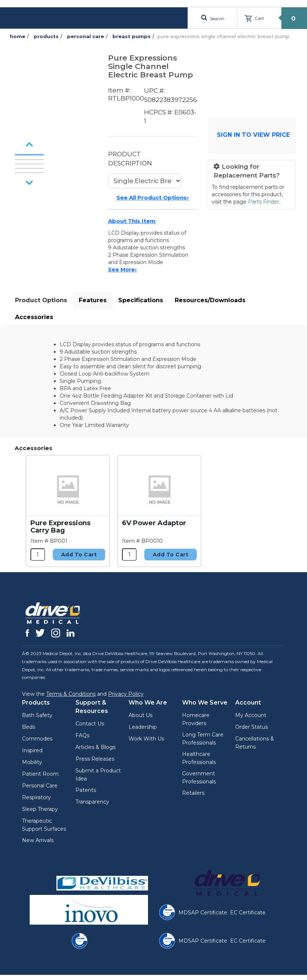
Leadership (143, 727)
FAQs (82, 735)
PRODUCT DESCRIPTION (130, 158)
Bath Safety (37, 715)
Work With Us (146, 739)
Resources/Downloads (210, 300)
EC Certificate (248, 913)
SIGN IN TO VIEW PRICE (253, 135)
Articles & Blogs (95, 747)
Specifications (141, 300)
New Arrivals (38, 840)
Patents (86, 790)
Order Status (251, 727)
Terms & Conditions (71, 694)
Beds (29, 727)
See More (122, 270)
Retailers (193, 793)
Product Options (41, 300)
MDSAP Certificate (203, 913)
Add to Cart (79, 555)
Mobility (32, 762)
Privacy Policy (126, 694)
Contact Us (90, 724)
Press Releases (95, 759)
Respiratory (36, 797)
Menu (23, 18)
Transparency (92, 802)
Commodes (37, 739)
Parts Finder (264, 202)
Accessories (34, 317)
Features (93, 300)
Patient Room (40, 774)
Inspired (32, 750)
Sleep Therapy (40, 809)
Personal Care (40, 786)
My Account (251, 715)
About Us (140, 715)
